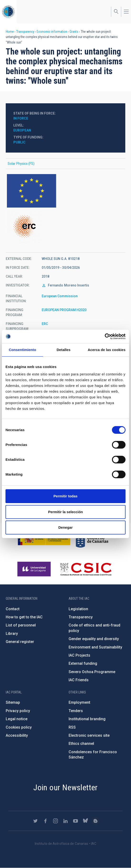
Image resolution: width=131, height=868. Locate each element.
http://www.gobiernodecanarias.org (92, 538)
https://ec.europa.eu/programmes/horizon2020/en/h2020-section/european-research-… (65, 227)
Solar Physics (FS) (21, 164)
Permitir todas (66, 496)
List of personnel (21, 625)
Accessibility (17, 735)
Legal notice (17, 719)
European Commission (60, 296)
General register (20, 642)
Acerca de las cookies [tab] (107, 350)
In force (21, 118)
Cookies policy (19, 727)
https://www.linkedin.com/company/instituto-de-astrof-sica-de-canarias (65, 821)
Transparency (25, 32)
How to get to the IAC (24, 617)
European (22, 130)
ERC (45, 324)
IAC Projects (79, 655)
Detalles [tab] (64, 350)
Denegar (65, 527)
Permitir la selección (65, 512)
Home (10, 32)
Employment (79, 702)
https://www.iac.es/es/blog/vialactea (96, 821)
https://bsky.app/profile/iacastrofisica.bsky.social (86, 821)
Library (12, 634)
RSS (72, 727)
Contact (13, 609)
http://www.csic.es (86, 569)
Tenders (76, 711)
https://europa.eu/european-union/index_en (65, 191)
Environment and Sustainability (95, 647)
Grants (74, 32)
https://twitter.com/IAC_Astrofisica (35, 821)
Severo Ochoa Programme (92, 672)
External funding (83, 663)
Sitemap (13, 702)
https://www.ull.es (35, 569)
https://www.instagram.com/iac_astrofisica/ (55, 821)
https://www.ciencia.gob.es (44, 538)
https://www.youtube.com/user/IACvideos (76, 821)
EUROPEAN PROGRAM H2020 (64, 310)
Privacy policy (18, 711)
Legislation (78, 609)
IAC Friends (79, 680)
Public (19, 142)
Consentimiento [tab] (23, 350)
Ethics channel (81, 744)
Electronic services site (89, 735)
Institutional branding (87, 719)
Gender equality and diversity (94, 639)
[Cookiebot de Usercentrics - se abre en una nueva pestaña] (105, 336)
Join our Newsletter (65, 787)
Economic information (52, 32)
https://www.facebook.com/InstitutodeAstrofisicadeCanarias (45, 821)
